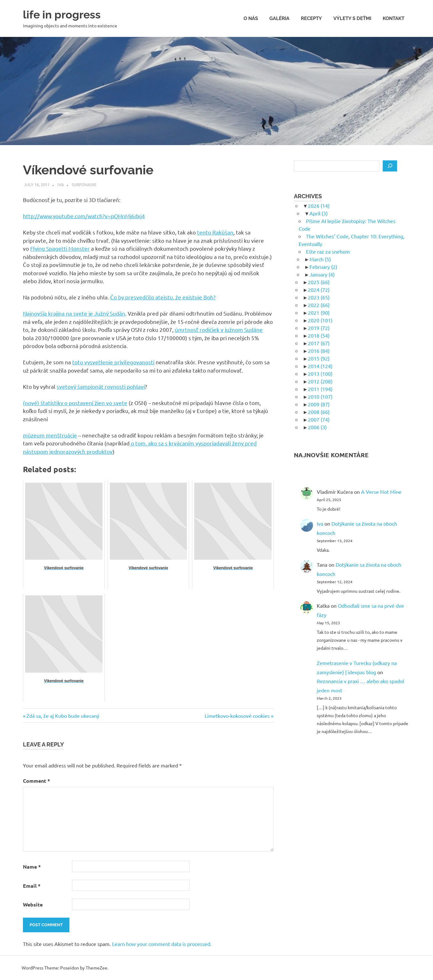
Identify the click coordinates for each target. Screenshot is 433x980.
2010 (320, 396)
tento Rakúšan (215, 232)
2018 (319, 335)
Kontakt (394, 18)
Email (32, 886)
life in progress (66, 14)
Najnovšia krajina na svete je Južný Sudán (74, 313)
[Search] (390, 166)
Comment (36, 781)
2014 (320, 366)
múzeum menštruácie (50, 435)
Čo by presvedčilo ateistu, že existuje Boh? (163, 297)
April (319, 213)
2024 (319, 290)
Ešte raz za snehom (328, 251)
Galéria (279, 18)
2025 (319, 282)
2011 (320, 389)
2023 (319, 297)
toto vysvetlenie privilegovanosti (113, 362)
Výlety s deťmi (352, 18)
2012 (320, 381)
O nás (251, 18)
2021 (319, 312)
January (322, 274)
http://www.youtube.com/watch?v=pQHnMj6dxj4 (84, 216)
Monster (79, 248)
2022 (319, 305)
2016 (319, 351)
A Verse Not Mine (381, 492)
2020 (320, 320)
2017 (319, 343)
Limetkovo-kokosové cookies (237, 716)
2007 (319, 419)
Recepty (311, 18)
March (320, 259)
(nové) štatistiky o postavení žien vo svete (75, 403)
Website (33, 904)
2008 (319, 412)
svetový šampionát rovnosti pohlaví (101, 386)
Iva (61, 184)
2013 (320, 374)
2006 (317, 427)
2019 (319, 328)
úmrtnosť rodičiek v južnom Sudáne (219, 329)
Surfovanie (84, 184)
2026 (319, 206)
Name (32, 867)
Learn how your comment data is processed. (162, 944)
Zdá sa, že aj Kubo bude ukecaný (63, 716)
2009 (319, 404)
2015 (319, 358)
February (323, 267)
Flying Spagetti (49, 248)
